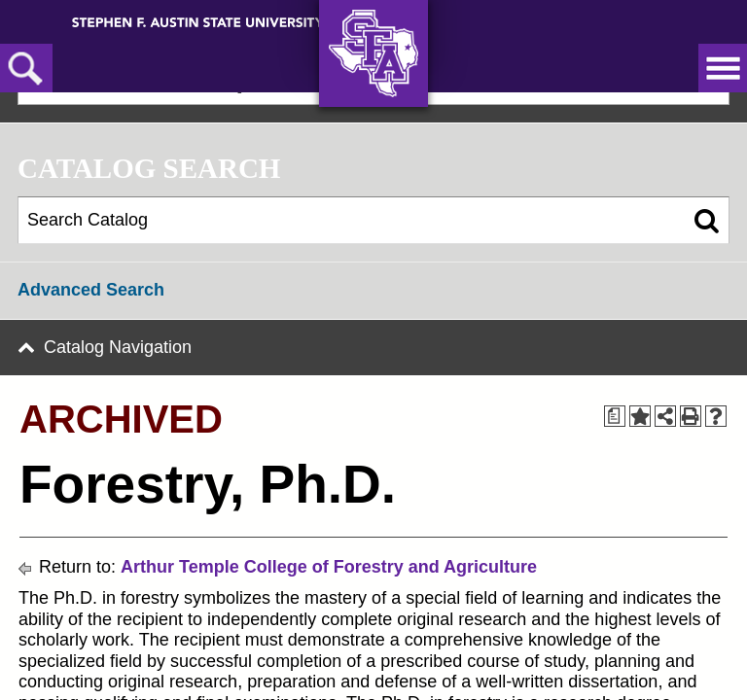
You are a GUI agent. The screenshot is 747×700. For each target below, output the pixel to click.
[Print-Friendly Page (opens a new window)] (691, 416)
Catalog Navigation (118, 347)
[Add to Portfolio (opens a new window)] (640, 416)
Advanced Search (91, 290)
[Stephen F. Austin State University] (198, 21)
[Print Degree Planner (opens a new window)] (615, 416)
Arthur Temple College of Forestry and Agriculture (329, 567)
